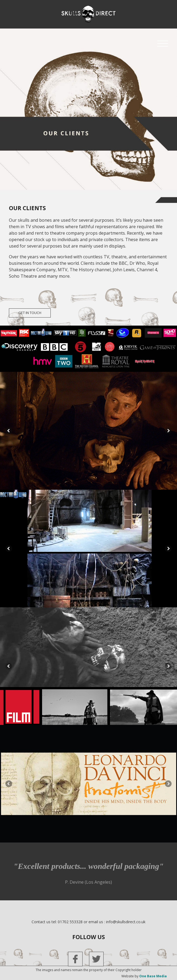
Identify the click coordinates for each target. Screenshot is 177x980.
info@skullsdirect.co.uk (126, 922)
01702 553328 (70, 922)
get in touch (30, 313)
